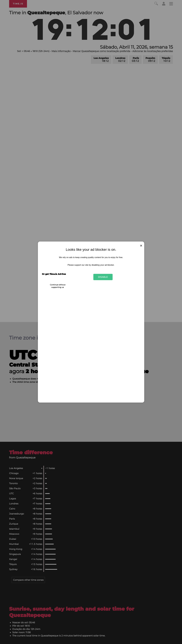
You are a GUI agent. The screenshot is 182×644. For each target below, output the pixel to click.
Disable (103, 277)
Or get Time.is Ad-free (54, 274)
